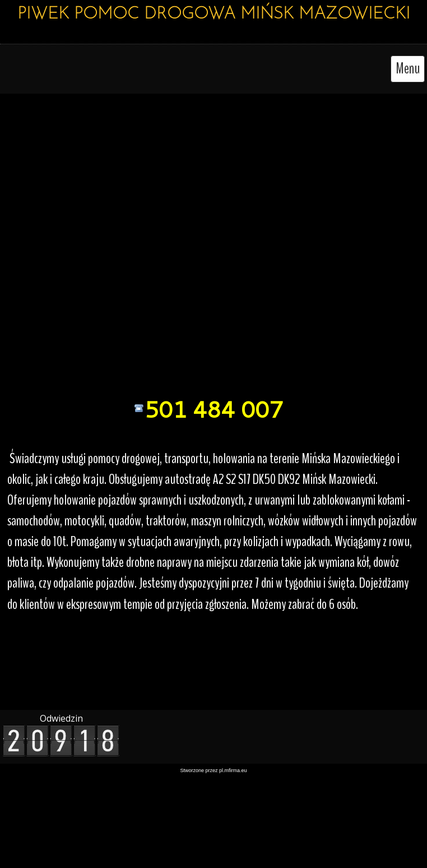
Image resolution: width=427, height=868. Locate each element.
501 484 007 (214, 409)
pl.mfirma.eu (233, 770)
